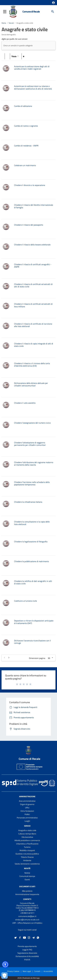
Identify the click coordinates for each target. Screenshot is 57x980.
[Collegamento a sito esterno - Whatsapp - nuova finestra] (38, 937)
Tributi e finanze (27, 857)
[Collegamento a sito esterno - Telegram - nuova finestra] (33, 937)
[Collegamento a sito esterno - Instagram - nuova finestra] (29, 937)
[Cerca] (53, 12)
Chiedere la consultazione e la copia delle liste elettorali (32, 523)
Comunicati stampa (27, 876)
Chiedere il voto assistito (25, 403)
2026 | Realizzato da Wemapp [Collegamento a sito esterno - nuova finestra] (28, 978)
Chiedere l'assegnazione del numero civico (32, 423)
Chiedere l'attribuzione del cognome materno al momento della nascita (34, 464)
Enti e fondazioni (27, 811)
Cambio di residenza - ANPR (26, 146)
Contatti (27, 899)
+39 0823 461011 (27, 913)
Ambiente (27, 860)
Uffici (27, 808)
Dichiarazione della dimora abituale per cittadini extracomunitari (31, 384)
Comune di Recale (31, 11)
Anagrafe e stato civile (25, 23)
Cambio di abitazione (23, 106)
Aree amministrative (27, 801)
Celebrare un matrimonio (25, 165)
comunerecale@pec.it (27, 916)
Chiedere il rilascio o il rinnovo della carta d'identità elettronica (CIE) (32, 365)
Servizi (11, 23)
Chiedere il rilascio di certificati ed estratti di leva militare (33, 305)
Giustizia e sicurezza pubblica (27, 854)
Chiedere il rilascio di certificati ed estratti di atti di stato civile (33, 285)
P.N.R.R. (27, 960)
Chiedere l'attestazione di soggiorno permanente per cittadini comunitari (30, 444)
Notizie (27, 873)
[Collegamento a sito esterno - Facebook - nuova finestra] (20, 937)
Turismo (27, 847)
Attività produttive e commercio (27, 840)
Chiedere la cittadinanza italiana (28, 502)
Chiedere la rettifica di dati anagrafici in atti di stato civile (33, 582)
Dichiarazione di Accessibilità (27, 956)
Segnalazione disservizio (27, 953)
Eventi (27, 880)
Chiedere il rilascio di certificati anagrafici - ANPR (33, 266)
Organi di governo (27, 804)
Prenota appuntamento (27, 946)
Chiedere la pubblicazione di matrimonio (31, 561)
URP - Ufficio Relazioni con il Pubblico (27, 923)
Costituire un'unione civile (25, 601)
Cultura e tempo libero (27, 834)
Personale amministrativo (27, 818)
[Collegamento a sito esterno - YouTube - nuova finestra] (24, 937)
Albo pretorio (27, 891)
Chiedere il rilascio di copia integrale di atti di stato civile (34, 345)
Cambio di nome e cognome (26, 126)
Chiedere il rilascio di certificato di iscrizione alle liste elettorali (33, 325)
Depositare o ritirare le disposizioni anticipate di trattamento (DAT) (34, 622)
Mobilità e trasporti (27, 850)
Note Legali (27, 971)
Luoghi (27, 821)
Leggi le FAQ (27, 950)
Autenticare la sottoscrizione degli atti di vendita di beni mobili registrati (32, 68)
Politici (27, 814)
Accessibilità (48, 971)
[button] (53, 3)
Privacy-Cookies (13, 971)
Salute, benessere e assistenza (27, 864)
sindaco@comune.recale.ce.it (27, 920)
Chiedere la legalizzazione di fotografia (31, 542)
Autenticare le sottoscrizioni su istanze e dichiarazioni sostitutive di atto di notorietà (33, 87)
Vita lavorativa (27, 837)
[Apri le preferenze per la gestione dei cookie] (4, 976)
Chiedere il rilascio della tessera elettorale (32, 245)
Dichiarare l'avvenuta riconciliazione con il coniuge (32, 642)
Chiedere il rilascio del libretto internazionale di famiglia (34, 206)
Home (4, 23)
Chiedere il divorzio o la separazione (30, 185)
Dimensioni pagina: (37, 658)
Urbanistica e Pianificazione (27, 844)
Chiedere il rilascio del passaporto (29, 225)
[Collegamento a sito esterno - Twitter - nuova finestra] (15, 937)
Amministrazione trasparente (27, 894)
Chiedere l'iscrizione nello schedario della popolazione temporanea (32, 483)
